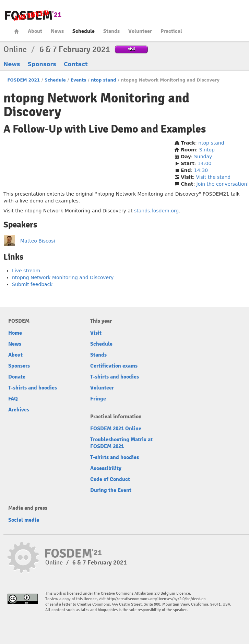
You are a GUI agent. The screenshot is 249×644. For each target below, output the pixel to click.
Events (79, 80)
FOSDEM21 (33, 16)
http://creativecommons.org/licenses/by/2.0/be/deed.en (156, 599)
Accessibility (106, 468)
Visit (96, 333)
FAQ (13, 399)
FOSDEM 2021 (23, 80)
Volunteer (140, 31)
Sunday (203, 157)
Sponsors (42, 64)
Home (16, 31)
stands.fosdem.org (156, 211)
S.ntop (207, 150)
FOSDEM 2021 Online (116, 429)
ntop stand (103, 80)
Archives (19, 410)
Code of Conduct (110, 479)
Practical (171, 31)
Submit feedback (32, 284)
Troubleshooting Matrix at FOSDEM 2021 (121, 443)
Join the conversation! (223, 184)
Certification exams (114, 366)
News (57, 31)
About (35, 31)
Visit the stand (213, 177)
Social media (24, 520)
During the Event (111, 490)
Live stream (26, 271)
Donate (17, 377)
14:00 (204, 163)
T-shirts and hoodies (33, 388)
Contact (76, 64)
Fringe (98, 399)
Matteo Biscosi (38, 241)
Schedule (84, 31)
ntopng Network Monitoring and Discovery (63, 277)
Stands (111, 31)
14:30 (201, 170)
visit (132, 49)
